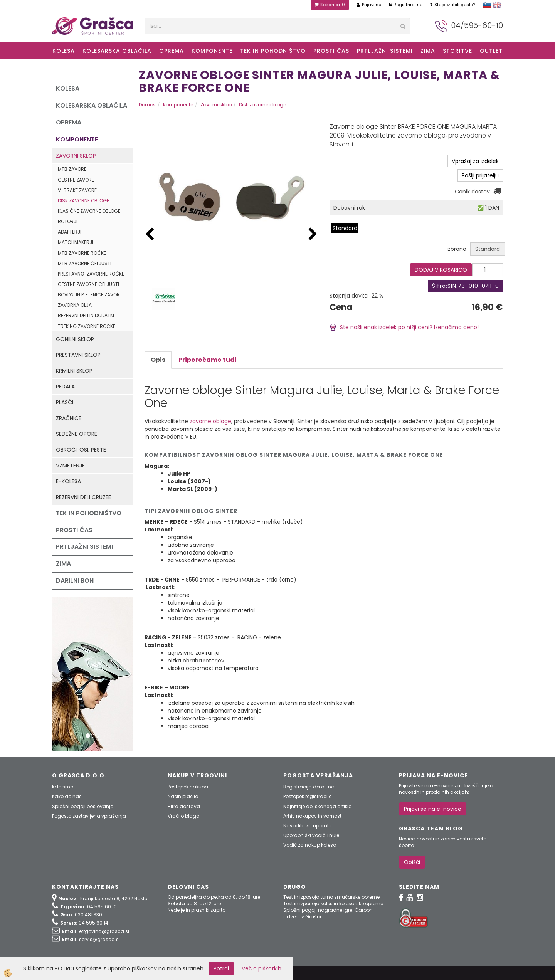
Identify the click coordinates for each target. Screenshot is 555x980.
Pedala (65, 387)
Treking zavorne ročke (87, 326)
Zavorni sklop (76, 156)
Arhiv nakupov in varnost (312, 816)
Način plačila (183, 796)
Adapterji (70, 232)
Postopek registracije (307, 796)
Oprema (172, 51)
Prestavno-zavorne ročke (91, 274)
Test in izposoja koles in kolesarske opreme (333, 904)
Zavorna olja (75, 305)
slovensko (487, 5)
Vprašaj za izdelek (475, 161)
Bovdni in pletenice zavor (89, 295)
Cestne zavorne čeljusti (88, 284)
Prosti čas (331, 51)
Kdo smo (63, 787)
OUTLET (491, 51)
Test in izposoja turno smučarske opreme (331, 897)
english (497, 5)
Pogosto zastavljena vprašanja (89, 816)
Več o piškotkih (262, 968)
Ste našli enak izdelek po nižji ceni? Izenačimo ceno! (404, 327)
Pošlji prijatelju (480, 175)
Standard (345, 228)
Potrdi (221, 968)
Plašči (65, 402)
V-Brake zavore (77, 190)
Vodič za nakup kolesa (310, 845)
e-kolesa (68, 481)
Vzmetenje (70, 466)
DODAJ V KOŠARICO (441, 270)
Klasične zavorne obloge (89, 211)
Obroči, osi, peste (81, 450)
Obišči (412, 862)
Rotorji (68, 221)
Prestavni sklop (78, 355)
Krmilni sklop (74, 371)
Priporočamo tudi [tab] (208, 360)
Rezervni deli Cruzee (83, 497)
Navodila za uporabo (308, 826)
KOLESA (64, 51)
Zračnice (69, 418)
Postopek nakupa (188, 787)
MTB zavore (72, 169)
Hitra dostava (184, 806)
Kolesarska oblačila (117, 51)
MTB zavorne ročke (82, 253)
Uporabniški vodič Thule (311, 835)
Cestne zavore (76, 180)
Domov (147, 105)
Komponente (212, 51)
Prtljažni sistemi (385, 51)
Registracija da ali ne (309, 787)
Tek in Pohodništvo (273, 51)
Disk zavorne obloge (83, 201)
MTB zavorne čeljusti (85, 263)
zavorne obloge (210, 421)
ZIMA (428, 51)
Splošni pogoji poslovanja (83, 806)
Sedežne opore (77, 434)
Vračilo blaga (184, 816)
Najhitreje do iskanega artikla (318, 806)
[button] (313, 234)
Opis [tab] (158, 360)
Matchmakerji (76, 242)
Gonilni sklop (75, 339)
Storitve (457, 51)
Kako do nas (67, 796)
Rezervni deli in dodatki (86, 315)
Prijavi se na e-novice (433, 809)
